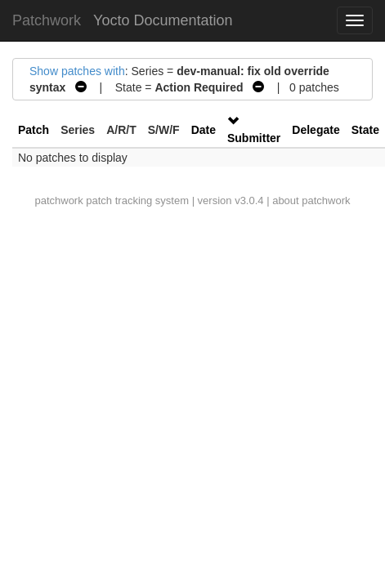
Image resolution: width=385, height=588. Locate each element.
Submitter (254, 138)
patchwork (58, 200)
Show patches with (77, 71)
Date (204, 130)
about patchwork (311, 200)
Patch (34, 130)
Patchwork (47, 20)
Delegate (316, 130)
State (365, 130)
